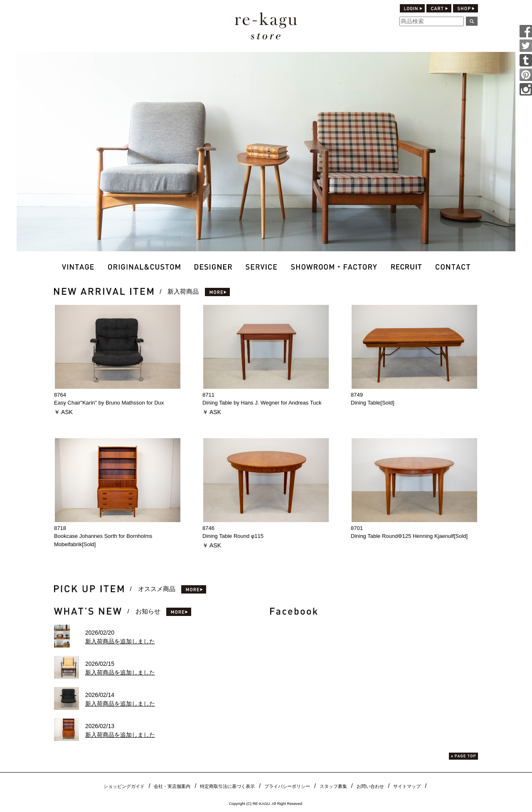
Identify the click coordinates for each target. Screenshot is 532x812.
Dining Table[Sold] (373, 403)
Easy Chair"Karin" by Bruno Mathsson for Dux (109, 403)
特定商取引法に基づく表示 (227, 786)
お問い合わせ (370, 786)
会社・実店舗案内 (172, 786)
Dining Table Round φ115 (233, 536)
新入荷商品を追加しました (120, 641)
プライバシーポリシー (287, 786)
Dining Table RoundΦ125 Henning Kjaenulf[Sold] (409, 536)
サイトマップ (407, 786)
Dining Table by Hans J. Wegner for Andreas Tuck (262, 403)
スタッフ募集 (333, 786)
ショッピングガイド (124, 786)
